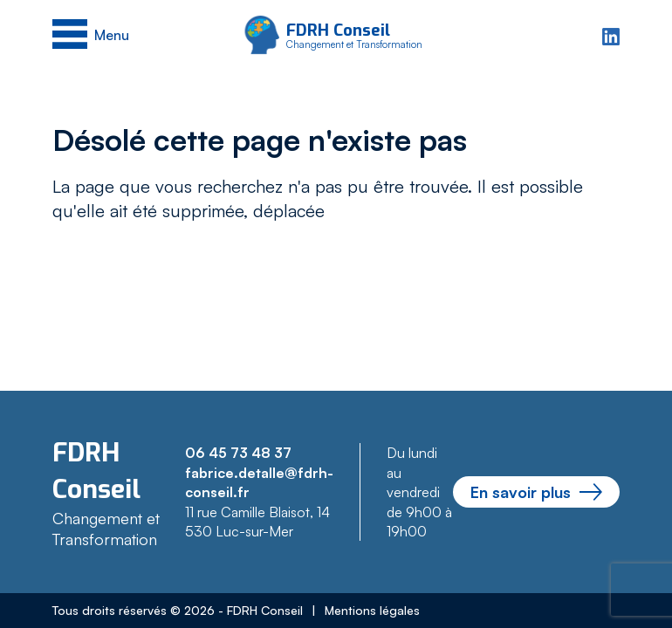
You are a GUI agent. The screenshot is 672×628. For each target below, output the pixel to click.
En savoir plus (536, 492)
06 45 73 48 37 (238, 453)
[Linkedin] (611, 34)
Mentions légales (372, 610)
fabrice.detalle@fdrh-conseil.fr (259, 482)
